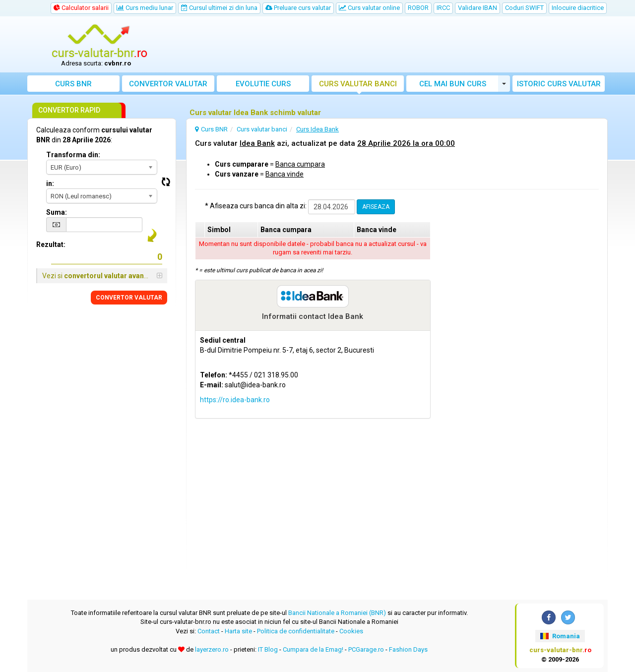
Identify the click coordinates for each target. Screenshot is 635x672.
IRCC (443, 8)
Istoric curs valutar (559, 84)
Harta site (238, 631)
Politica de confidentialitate (296, 631)
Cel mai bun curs (453, 84)
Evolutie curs (263, 84)
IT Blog (268, 649)
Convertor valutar (168, 84)
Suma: (57, 212)
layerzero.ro (212, 649)
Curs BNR (73, 84)
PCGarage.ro (366, 649)
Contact (209, 631)
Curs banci (358, 84)
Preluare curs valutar (298, 8)
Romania (560, 636)
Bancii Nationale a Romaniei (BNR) (337, 613)
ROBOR (418, 8)
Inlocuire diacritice (578, 8)
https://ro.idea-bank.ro (235, 400)
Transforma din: (73, 155)
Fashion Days (408, 649)
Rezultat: (51, 244)
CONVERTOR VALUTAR (129, 298)
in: (50, 183)
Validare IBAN (477, 8)
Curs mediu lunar (145, 8)
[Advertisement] (390, 45)
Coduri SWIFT (524, 8)
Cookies (351, 631)
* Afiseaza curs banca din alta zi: (256, 206)
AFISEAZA (376, 207)
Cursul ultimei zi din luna (219, 8)
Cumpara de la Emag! (313, 649)
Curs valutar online (369, 8)
